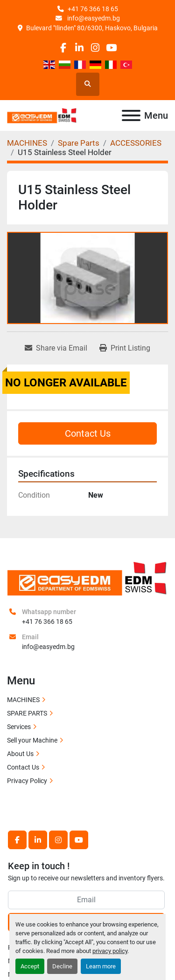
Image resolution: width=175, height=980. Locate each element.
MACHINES (23, 700)
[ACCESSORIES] (136, 143)
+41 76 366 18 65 (93, 9)
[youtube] (111, 48)
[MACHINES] (27, 143)
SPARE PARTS (27, 713)
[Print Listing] (125, 348)
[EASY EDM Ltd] (87, 578)
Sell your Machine (32, 740)
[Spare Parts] (79, 143)
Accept (30, 966)
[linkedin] (79, 48)
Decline (62, 966)
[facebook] (63, 48)
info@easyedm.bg (93, 18)
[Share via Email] (56, 348)
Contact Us (88, 433)
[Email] (86, 900)
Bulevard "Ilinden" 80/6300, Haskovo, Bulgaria (92, 28)
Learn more (101, 966)
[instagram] (95, 48)
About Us (20, 754)
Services (19, 727)
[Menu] (131, 115)
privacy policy (110, 951)
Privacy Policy (27, 781)
